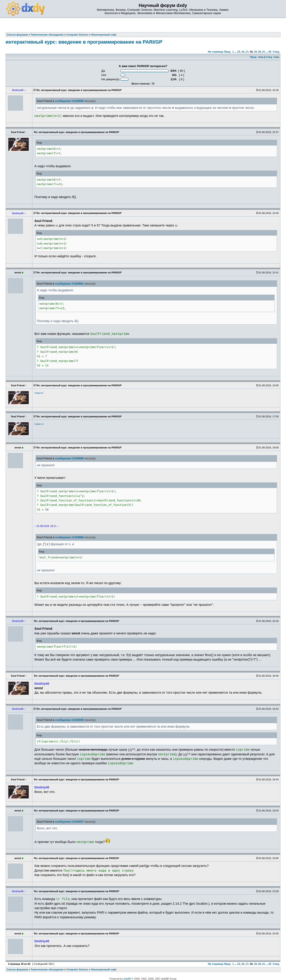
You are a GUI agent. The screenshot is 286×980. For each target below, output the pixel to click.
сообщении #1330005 (69, 720)
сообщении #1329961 (69, 284)
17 (247, 52)
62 (270, 52)
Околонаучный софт (104, 969)
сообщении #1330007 (69, 822)
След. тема (272, 57)
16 (243, 52)
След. (276, 52)
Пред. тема (257, 57)
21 (264, 52)
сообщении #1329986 (69, 458)
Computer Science (77, 969)
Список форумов (17, 969)
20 (259, 52)
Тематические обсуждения (47, 969)
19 (255, 52)
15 (239, 52)
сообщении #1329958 (69, 101)
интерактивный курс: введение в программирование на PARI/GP (84, 42)
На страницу (216, 52)
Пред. (228, 52)
